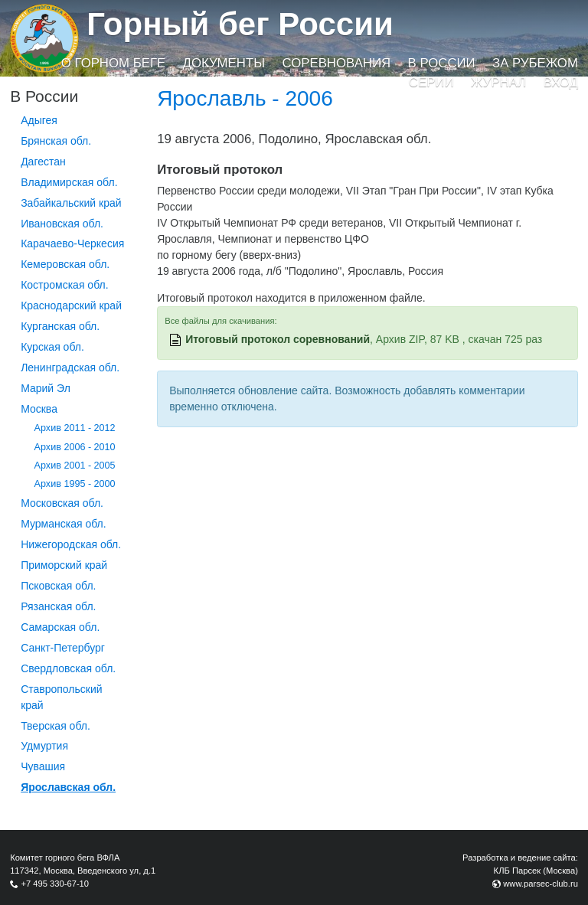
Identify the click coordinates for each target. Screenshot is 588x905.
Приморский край (64, 565)
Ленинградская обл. (70, 368)
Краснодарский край (71, 305)
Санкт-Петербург (63, 648)
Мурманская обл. (64, 524)
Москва (39, 409)
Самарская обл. (60, 627)
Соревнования (336, 63)
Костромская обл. (64, 285)
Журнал (498, 82)
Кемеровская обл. (65, 264)
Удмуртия (44, 746)
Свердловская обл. (68, 668)
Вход (561, 82)
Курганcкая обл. (60, 326)
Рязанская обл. (58, 606)
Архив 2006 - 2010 (75, 447)
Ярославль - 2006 (245, 98)
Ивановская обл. (62, 224)
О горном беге (113, 63)
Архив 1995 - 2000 (75, 484)
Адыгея (39, 120)
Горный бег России (240, 24)
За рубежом (535, 63)
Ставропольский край (61, 697)
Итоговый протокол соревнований (278, 339)
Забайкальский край (71, 203)
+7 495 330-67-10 (55, 884)
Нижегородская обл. (71, 544)
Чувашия (43, 766)
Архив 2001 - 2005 (75, 466)
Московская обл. (62, 503)
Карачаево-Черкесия (72, 243)
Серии (431, 82)
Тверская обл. (56, 726)
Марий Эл (46, 388)
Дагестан (43, 162)
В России (442, 63)
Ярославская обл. (68, 787)
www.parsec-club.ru (541, 884)
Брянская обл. (56, 141)
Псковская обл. (58, 586)
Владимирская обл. (69, 182)
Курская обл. (52, 347)
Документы (224, 63)
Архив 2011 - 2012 (75, 428)
